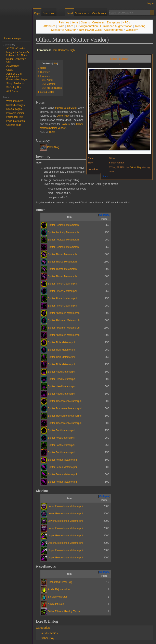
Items (75, 22)
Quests (85, 22)
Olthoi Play (135, 167)
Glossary (132, 30)
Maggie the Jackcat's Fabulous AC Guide (18, 54)
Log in (150, 3)
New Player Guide (90, 30)
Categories (43, 628)
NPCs (126, 22)
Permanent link (14, 117)
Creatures (99, 22)
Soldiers (65, 124)
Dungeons (114, 22)
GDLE (10, 70)
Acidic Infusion (56, 604)
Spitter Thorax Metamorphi (63, 254)
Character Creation (64, 30)
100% (52, 132)
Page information (16, 121)
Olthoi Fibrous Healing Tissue (64, 611)
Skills (61, 26)
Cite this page (14, 125)
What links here (15, 101)
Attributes (49, 26)
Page (37, 13)
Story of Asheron (15, 83)
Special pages (14, 109)
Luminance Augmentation (116, 26)
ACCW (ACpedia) (16, 49)
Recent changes (13, 39)
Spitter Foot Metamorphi (61, 430)
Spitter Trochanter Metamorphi (65, 401)
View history (99, 13)
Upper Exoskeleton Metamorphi (65, 536)
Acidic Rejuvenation (59, 589)
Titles (70, 26)
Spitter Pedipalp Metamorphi (64, 225)
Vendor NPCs (49, 633)
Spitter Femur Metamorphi (62, 460)
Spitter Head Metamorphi (62, 372)
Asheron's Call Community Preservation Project (17, 77)
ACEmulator (13, 66)
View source (82, 13)
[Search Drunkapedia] (129, 12)
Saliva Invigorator (58, 597)
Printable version (15, 113)
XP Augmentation (87, 26)
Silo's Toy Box (14, 87)
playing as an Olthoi (66, 108)
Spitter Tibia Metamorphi (61, 342)
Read (70, 13)
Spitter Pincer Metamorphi (62, 284)
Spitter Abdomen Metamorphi (64, 313)
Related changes (15, 105)
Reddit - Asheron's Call (16, 61)
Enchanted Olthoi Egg (60, 582)
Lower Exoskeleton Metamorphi (65, 506)
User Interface (114, 30)
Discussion (49, 13)
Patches (64, 22)
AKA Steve (12, 91)
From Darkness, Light (63, 50)
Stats (105, 176)
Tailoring (140, 26)
